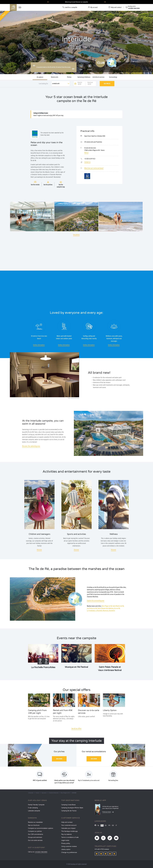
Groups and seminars (35, 837)
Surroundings (113, 77)
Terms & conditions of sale (70, 837)
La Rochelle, (99, 611)
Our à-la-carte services (35, 840)
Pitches (69, 77)
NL (98, 825)
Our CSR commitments (36, 834)
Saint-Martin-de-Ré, (118, 606)
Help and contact (67, 822)
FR (109, 825)
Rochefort (112, 611)
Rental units (55, 77)
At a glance (40, 77)
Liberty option (66, 849)
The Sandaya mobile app (69, 831)
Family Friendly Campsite (36, 805)
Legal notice (65, 840)
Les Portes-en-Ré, (92, 608)
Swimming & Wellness (84, 77)
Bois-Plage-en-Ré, (107, 606)
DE (113, 825)
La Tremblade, (91, 611)
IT (116, 825)
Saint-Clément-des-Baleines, (106, 608)
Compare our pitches (35, 831)
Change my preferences (69, 852)
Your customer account (69, 825)
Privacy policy (66, 843)
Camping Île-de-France (69, 811)
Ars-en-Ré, (117, 608)
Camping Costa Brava (68, 805)
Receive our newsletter (35, 822)
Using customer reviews (69, 846)
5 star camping (33, 808)
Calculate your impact (68, 828)
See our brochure (34, 825)
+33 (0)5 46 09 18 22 (90, 159)
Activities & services (98, 77)
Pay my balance (66, 834)
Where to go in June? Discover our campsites (77, 2)
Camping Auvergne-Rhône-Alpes (72, 808)
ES (106, 825)
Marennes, (106, 611)
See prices (107, 84)
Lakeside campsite (34, 811)
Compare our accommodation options (41, 828)
